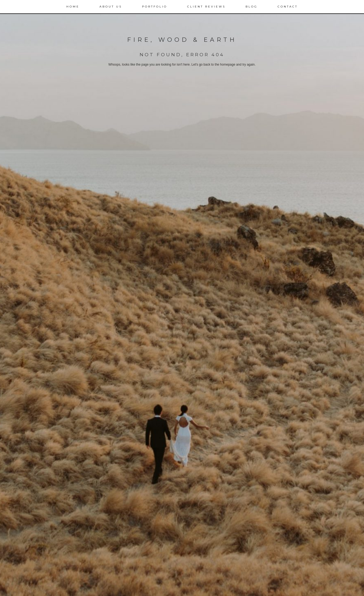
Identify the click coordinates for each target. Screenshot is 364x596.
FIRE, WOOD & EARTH (182, 40)
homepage (228, 65)
